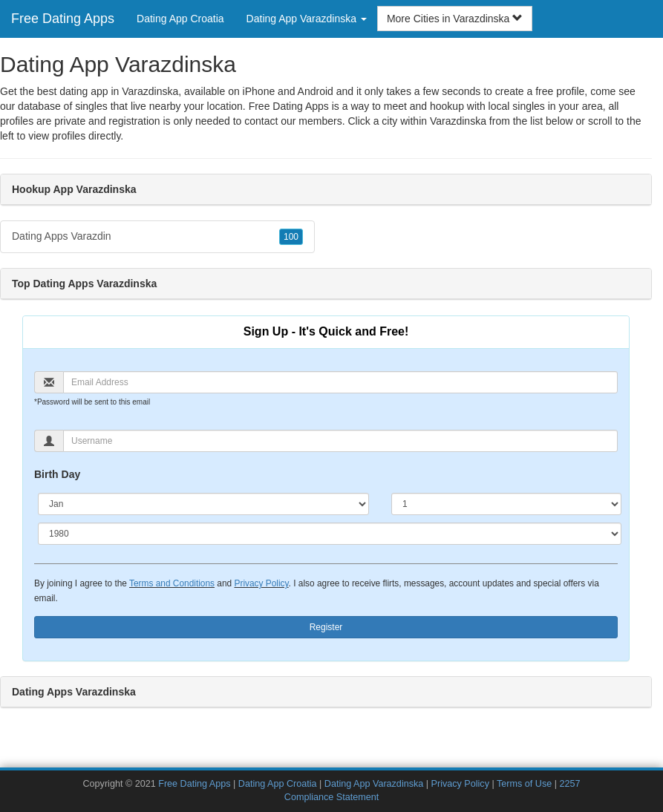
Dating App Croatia (180, 19)
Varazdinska (458, 121)
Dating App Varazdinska (374, 784)
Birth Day (57, 474)
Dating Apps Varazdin (157, 237)
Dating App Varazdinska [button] (307, 19)
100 (291, 237)
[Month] (203, 504)
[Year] (330, 534)
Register (326, 627)
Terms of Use (524, 784)
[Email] (340, 382)
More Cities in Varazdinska (455, 19)
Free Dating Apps (63, 19)
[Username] (340, 441)
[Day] (506, 504)
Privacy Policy (261, 583)
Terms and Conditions (172, 583)
